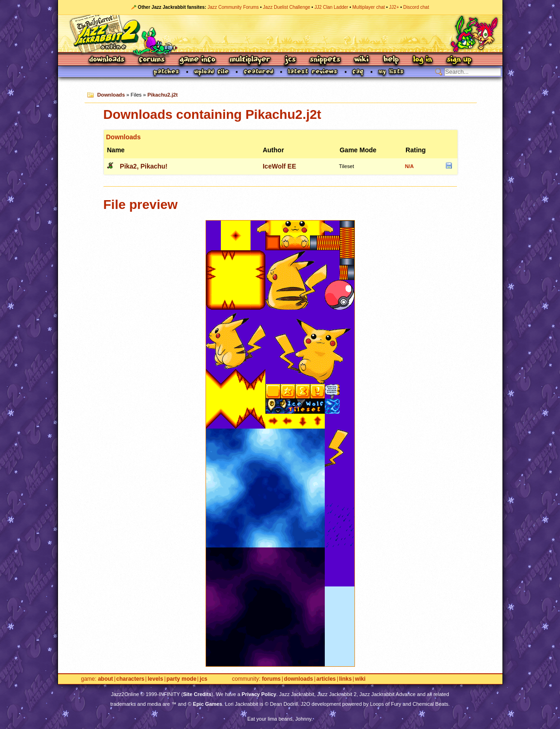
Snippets (325, 60)
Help (391, 60)
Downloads (107, 60)
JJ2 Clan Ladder (331, 7)
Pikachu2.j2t (163, 95)
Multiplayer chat (369, 7)
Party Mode (182, 679)
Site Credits (197, 694)
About (106, 679)
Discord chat (416, 7)
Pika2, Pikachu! (144, 166)
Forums (152, 60)
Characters (131, 679)
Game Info (197, 60)
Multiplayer (250, 60)
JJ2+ (394, 7)
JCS (290, 60)
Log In (423, 60)
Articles (326, 679)
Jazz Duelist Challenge (287, 7)
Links (345, 679)
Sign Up (459, 60)
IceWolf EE (279, 166)
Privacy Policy (259, 694)
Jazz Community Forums (233, 7)
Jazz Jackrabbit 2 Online (280, 33)
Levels (155, 679)
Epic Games (208, 704)
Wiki (362, 60)
